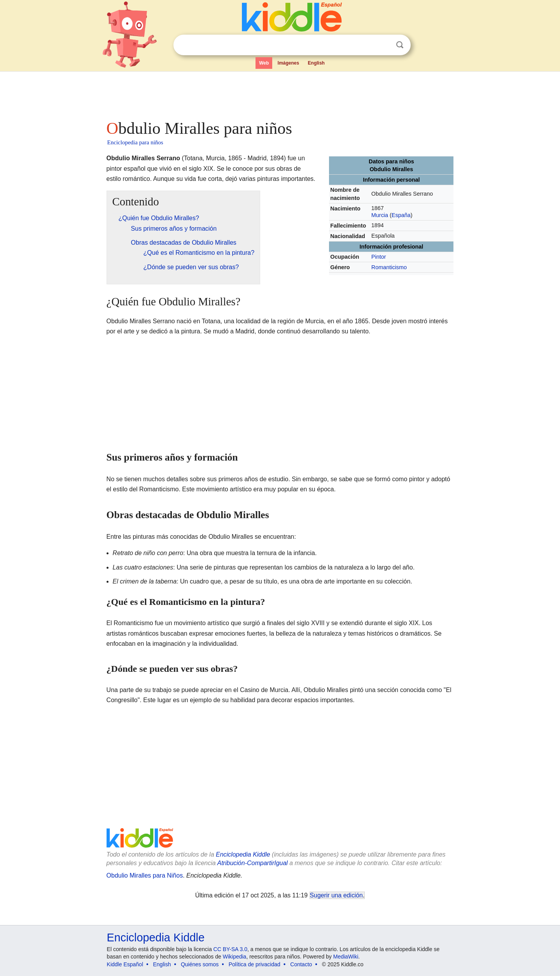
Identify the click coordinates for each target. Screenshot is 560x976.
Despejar (384, 45)
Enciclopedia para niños (135, 142)
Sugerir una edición (336, 895)
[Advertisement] (280, 93)
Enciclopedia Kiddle (243, 854)
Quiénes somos (200, 964)
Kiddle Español (125, 964)
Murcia (380, 215)
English (316, 63)
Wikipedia (235, 957)
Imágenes (288, 63)
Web (264, 63)
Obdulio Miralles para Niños (145, 875)
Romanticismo (389, 267)
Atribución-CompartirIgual (253, 863)
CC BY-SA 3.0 (230, 949)
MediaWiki (346, 957)
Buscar (400, 45)
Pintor (379, 257)
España (401, 215)
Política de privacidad (255, 964)
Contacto (301, 964)
